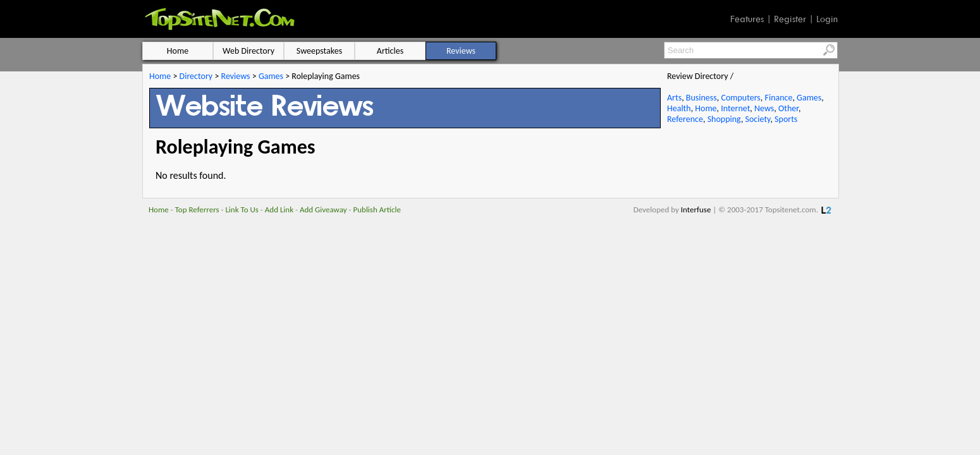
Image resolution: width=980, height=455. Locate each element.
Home (160, 76)
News (764, 108)
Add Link (279, 209)
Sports (786, 119)
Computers (740, 98)
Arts (674, 98)
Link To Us (242, 209)
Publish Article (377, 209)
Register (790, 19)
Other (788, 108)
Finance (778, 98)
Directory (196, 76)
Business (701, 98)
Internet (735, 108)
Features (747, 19)
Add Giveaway (323, 209)
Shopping (724, 119)
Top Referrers (197, 209)
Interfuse (696, 209)
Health (679, 108)
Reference (685, 119)
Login (827, 19)
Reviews (236, 76)
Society (758, 119)
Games (271, 76)
